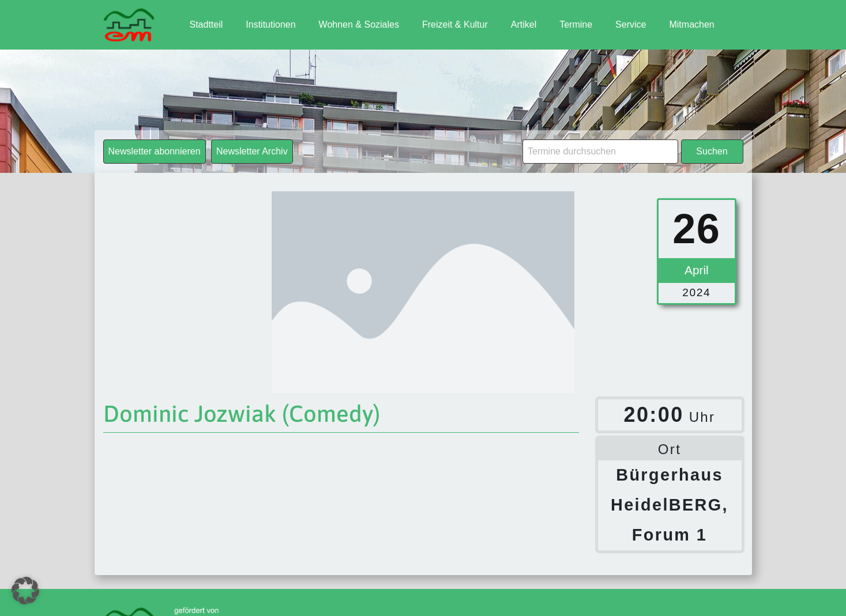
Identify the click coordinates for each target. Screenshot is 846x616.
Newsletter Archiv (252, 151)
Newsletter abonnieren (155, 151)
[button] (25, 591)
